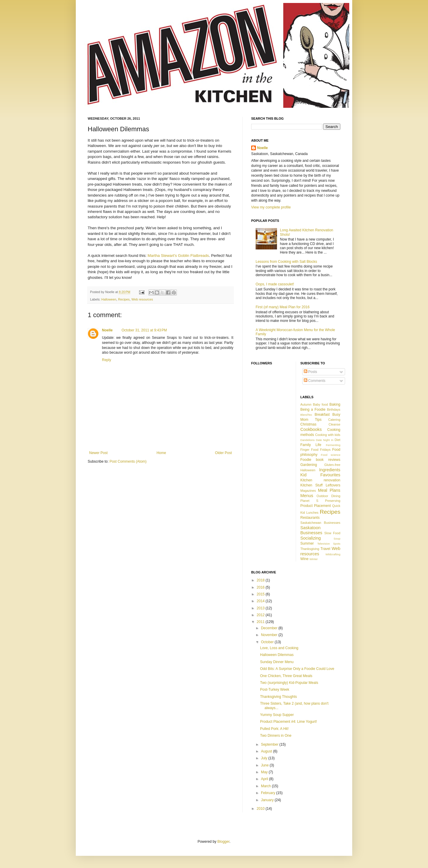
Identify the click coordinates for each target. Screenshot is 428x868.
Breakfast (322, 415)
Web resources (142, 299)
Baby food (321, 404)
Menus (307, 496)
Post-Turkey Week (275, 690)
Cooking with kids (328, 435)
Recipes (124, 299)
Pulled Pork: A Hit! (274, 729)
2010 (261, 809)
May (265, 772)
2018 (261, 580)
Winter (314, 559)
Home (161, 453)
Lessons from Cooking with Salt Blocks (286, 262)
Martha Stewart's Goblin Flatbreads (178, 256)
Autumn (306, 404)
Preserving (333, 501)
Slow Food (332, 533)
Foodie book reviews (321, 460)
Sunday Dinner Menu (277, 662)
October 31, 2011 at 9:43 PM (144, 330)
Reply (107, 360)
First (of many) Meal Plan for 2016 (283, 307)
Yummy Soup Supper (277, 715)
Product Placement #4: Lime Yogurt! (288, 722)
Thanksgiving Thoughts (278, 697)
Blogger (223, 842)
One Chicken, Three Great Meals (286, 676)
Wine (305, 559)
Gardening (309, 465)
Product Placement (316, 506)
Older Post (223, 453)
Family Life (311, 445)
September (270, 744)
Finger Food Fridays (316, 450)
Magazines (308, 491)
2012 (261, 615)
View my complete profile (271, 207)
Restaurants (310, 518)
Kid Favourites (321, 475)
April (265, 779)
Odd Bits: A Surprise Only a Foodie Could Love (297, 669)
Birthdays (334, 410)
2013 (261, 608)
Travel (325, 549)
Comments (315, 381)
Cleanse (334, 424)
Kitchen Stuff (312, 485)
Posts (310, 372)
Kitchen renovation (321, 480)
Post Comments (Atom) (128, 461)
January (268, 800)
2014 (261, 601)
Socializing (311, 538)
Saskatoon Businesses (311, 530)
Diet (337, 440)
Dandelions (308, 440)
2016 (261, 587)
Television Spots (329, 544)
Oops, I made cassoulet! (275, 284)
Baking (335, 404)
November (270, 635)
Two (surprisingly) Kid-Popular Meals (289, 683)
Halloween (109, 299)
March (266, 786)
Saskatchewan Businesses (321, 523)
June (265, 765)
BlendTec (306, 415)
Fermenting (333, 445)
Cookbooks (311, 429)
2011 (261, 622)
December (270, 628)
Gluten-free (332, 465)
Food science (331, 455)
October (268, 642)
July (265, 758)
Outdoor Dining (328, 496)
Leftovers (333, 485)
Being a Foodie (313, 410)
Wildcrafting (333, 554)
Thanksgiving (310, 549)
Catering (334, 420)
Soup (337, 539)
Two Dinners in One (276, 736)
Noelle (107, 330)
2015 (261, 594)
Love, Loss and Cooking (279, 648)
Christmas (309, 424)
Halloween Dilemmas (277, 655)
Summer (307, 543)
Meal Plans (329, 490)
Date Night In (325, 440)
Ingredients (330, 470)
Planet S (309, 501)
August (267, 751)
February (269, 793)
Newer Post (98, 453)
